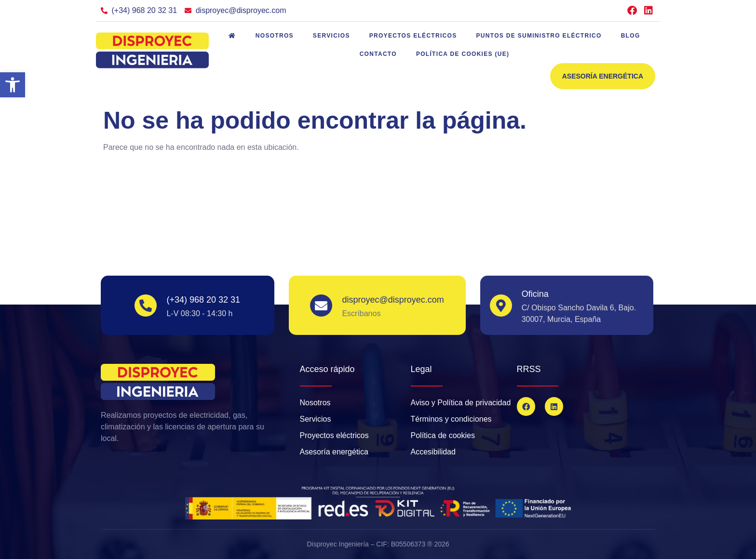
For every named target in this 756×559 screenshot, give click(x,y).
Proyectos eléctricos (413, 36)
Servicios (331, 36)
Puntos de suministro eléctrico (539, 36)
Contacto (378, 54)
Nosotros (275, 36)
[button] (13, 85)
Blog (631, 36)
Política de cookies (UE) (463, 54)
